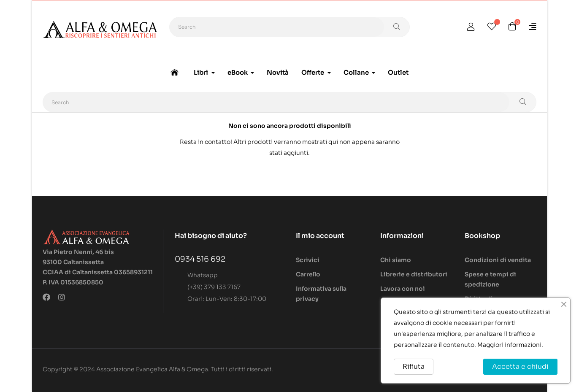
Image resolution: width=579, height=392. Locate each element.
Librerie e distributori (414, 274)
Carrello (308, 274)
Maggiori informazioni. (510, 345)
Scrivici (308, 260)
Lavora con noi (403, 289)
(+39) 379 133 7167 (214, 287)
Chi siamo (396, 260)
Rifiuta (414, 366)
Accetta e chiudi (520, 366)
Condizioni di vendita (498, 260)
